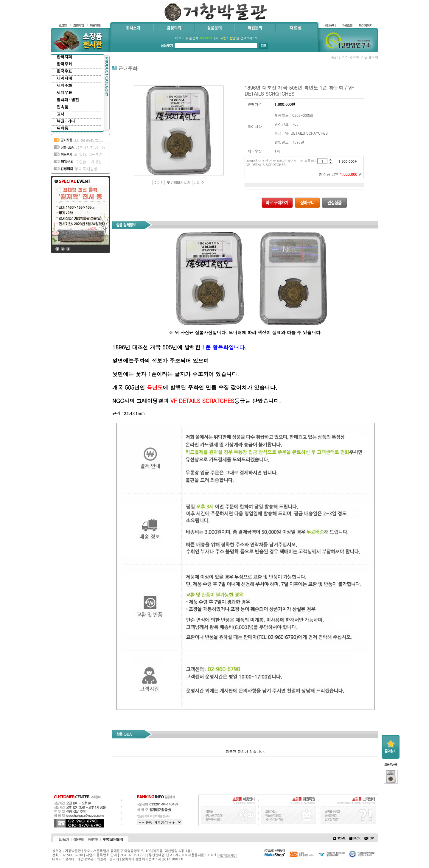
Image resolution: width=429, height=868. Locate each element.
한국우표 (64, 71)
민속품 (62, 107)
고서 (60, 114)
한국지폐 (64, 57)
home (335, 57)
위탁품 (62, 128)
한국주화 (64, 64)
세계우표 (64, 92)
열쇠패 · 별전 (68, 100)
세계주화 (64, 85)
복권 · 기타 (66, 121)
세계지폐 (64, 78)
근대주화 (371, 57)
